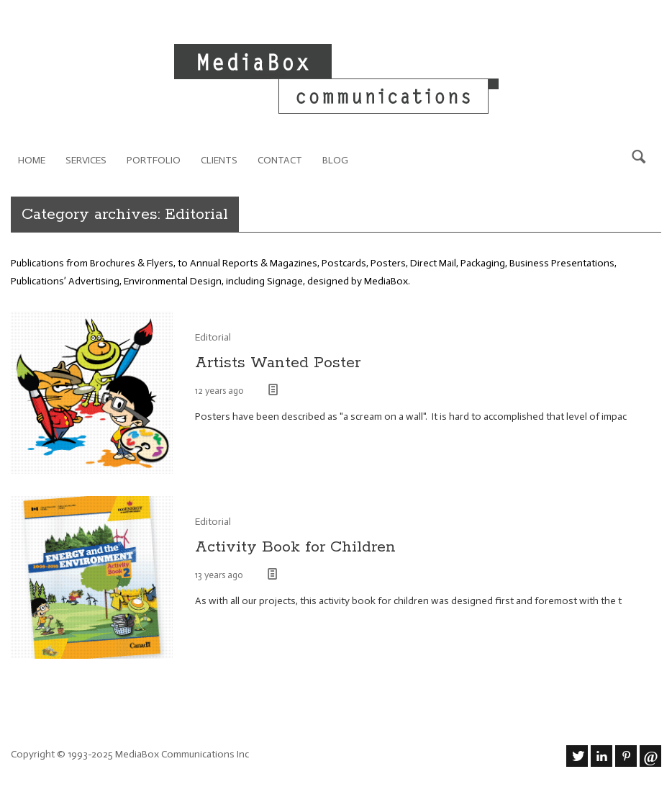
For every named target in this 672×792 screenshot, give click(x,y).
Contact (280, 160)
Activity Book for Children (295, 547)
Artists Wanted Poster (278, 363)
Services (86, 160)
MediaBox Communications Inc (182, 754)
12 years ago (221, 391)
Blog (335, 160)
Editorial (213, 337)
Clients (219, 160)
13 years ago (220, 575)
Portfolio (154, 160)
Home (32, 160)
